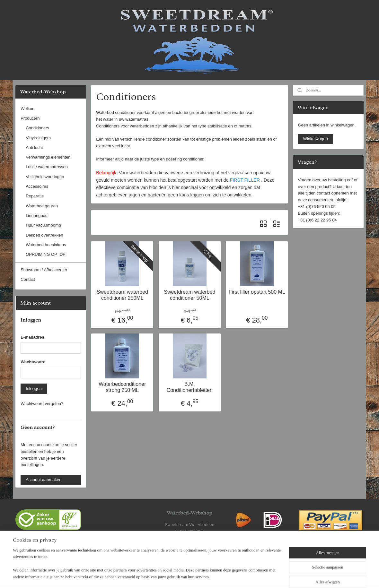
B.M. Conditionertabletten (189, 387)
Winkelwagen (315, 139)
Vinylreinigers (38, 138)
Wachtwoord (33, 362)
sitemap (175, 576)
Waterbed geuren (42, 206)
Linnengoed (37, 216)
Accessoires (37, 186)
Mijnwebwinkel (257, 576)
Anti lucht (34, 147)
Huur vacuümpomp (43, 225)
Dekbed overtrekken (44, 235)
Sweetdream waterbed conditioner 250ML (122, 295)
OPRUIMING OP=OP (46, 254)
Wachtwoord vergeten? (42, 404)
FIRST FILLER (245, 180)
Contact (28, 279)
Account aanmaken (44, 480)
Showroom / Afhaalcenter (44, 270)
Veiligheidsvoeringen (45, 177)
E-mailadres (32, 337)
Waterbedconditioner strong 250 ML (122, 387)
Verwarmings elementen (48, 157)
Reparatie (35, 196)
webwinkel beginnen (207, 576)
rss (186, 576)
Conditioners (37, 128)
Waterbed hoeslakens (46, 245)
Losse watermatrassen (47, 167)
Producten (30, 118)
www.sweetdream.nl (189, 551)
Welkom (28, 109)
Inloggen (34, 389)
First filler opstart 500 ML (257, 292)
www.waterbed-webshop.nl (190, 545)
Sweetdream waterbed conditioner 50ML (189, 295)
